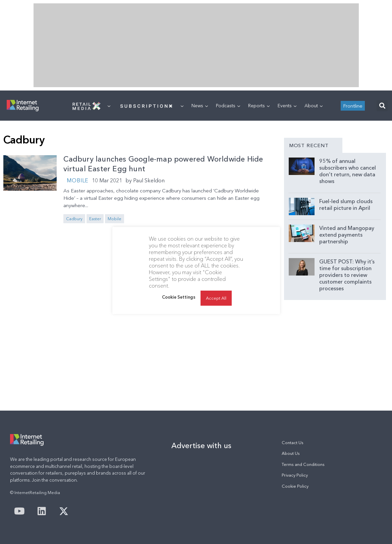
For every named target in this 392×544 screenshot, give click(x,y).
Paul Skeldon (149, 180)
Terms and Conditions (303, 464)
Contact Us (293, 443)
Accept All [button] (216, 298)
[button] (382, 106)
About (314, 106)
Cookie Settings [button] (179, 297)
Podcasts (228, 106)
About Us (291, 453)
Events (287, 106)
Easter (95, 219)
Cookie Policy (295, 486)
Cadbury (74, 219)
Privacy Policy (295, 475)
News (200, 106)
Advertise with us (201, 445)
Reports (259, 106)
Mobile (78, 180)
